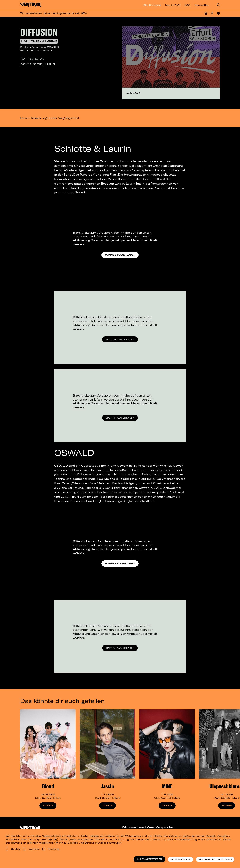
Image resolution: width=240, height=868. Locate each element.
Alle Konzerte (152, 5)
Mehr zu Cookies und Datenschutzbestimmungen (89, 843)
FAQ (188, 5)
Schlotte (106, 161)
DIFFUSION (39, 32)
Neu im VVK (173, 5)
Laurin (125, 161)
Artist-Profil (134, 93)
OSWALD (61, 466)
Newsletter (202, 5)
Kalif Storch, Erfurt (38, 64)
